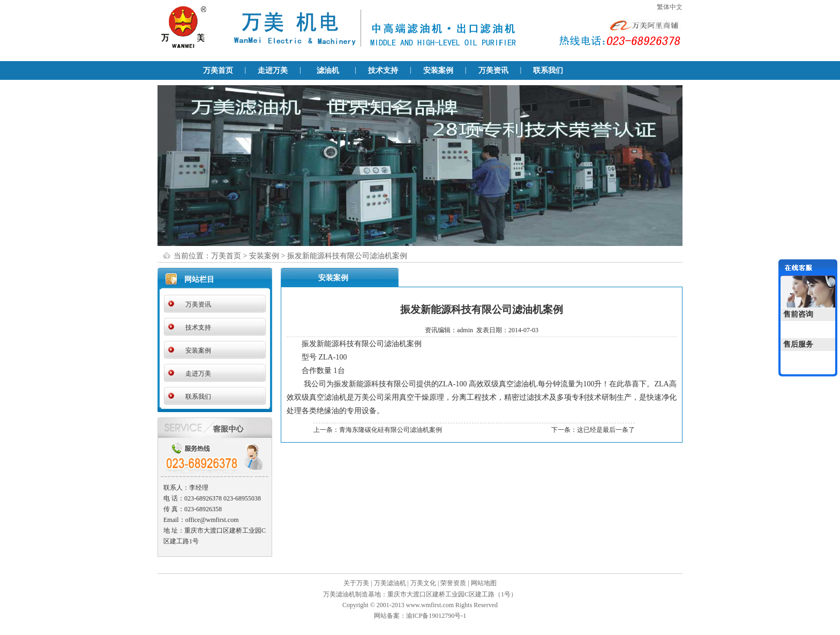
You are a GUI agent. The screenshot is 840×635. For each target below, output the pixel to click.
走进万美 (273, 70)
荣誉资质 (453, 583)
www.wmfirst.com (430, 605)
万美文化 (423, 583)
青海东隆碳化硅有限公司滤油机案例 (391, 430)
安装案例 (438, 70)
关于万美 (356, 583)
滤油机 (328, 70)
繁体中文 (670, 7)
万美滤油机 (390, 583)
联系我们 (548, 70)
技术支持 (383, 70)
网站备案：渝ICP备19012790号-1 (420, 616)
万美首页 (218, 70)
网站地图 (484, 583)
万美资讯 (493, 70)
